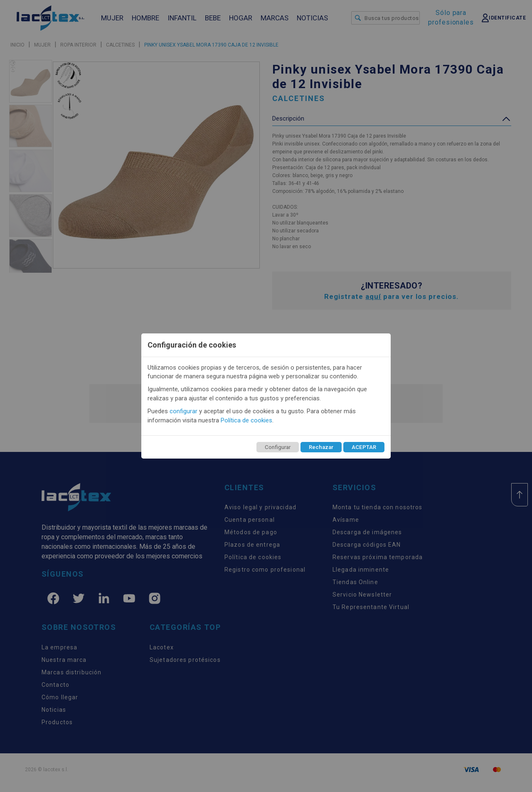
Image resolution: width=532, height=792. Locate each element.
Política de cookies (246, 420)
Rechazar (321, 447)
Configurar (278, 447)
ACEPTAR (364, 447)
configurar (183, 411)
